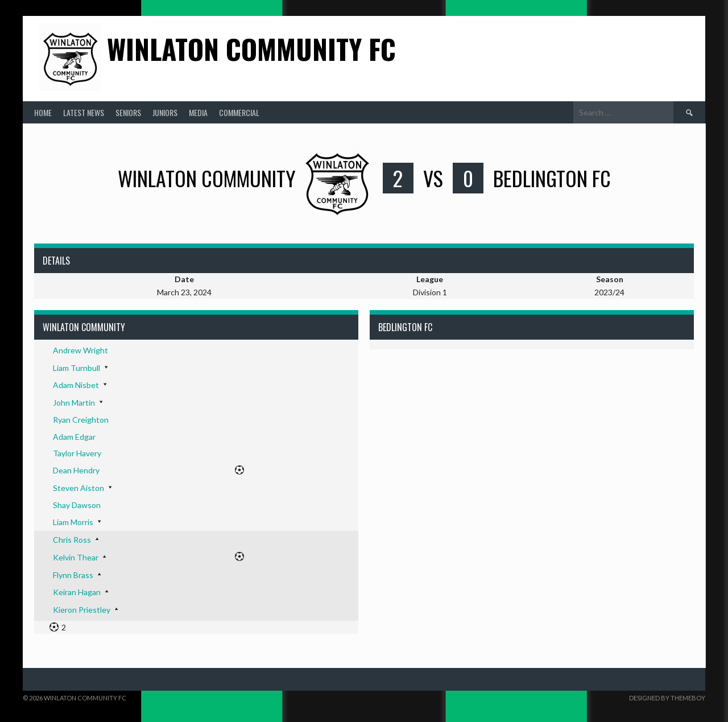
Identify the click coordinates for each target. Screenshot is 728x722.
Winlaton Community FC (251, 49)
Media (198, 112)
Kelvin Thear (76, 557)
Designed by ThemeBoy (667, 698)
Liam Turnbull (76, 368)
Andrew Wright (80, 350)
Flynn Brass (73, 575)
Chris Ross (72, 540)
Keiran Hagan (77, 592)
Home (43, 112)
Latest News (84, 112)
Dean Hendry (76, 470)
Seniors (128, 112)
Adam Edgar (74, 437)
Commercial (239, 112)
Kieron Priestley (82, 610)
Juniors (165, 112)
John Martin (74, 403)
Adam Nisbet (76, 385)
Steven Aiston (78, 488)
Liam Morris (73, 522)
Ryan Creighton (81, 420)
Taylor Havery (77, 453)
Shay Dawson (77, 505)
